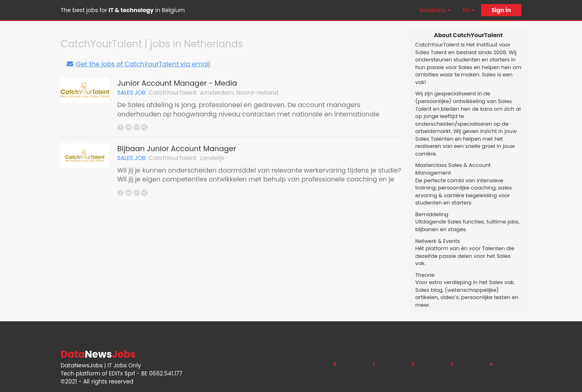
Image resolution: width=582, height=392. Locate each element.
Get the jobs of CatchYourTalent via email (138, 64)
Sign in (501, 10)
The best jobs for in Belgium (123, 10)
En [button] (469, 10)
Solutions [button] (435, 10)
